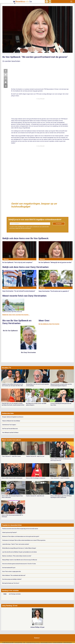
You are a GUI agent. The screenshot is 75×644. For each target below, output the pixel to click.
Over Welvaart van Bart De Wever (10, 433)
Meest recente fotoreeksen (11, 440)
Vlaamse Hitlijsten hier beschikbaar (11, 421)
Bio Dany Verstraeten (28, 352)
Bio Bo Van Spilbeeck (10, 331)
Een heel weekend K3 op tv (9, 568)
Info (24, 643)
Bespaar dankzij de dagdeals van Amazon (13, 417)
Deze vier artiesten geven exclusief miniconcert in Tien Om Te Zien (19, 564)
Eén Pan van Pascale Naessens (10, 429)
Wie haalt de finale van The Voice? (11, 583)
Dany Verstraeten (54, 324)
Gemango (69, 643)
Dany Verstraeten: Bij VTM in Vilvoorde (12, 312)
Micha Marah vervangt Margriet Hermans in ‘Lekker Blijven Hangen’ (19, 548)
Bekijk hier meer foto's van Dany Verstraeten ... (16, 315)
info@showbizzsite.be (46, 643)
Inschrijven (59, 224)
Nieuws (6, 259)
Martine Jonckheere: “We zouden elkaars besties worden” (17, 556)
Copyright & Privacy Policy (33, 643)
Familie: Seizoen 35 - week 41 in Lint (35, 456)
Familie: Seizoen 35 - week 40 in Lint (35, 496)
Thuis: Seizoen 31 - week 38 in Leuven (11, 456)
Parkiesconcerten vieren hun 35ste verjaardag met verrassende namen (20, 529)
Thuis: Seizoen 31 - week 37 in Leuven (60, 478)
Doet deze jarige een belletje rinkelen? (12, 579)
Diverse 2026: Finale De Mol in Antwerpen (12, 478)
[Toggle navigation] (71, 2)
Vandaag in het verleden (10, 591)
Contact (37, 638)
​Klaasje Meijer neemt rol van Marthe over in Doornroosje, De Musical (20, 560)
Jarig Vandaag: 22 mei (10, 606)
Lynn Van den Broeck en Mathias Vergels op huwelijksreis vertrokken (20, 552)
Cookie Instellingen (58, 643)
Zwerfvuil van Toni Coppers (9, 425)
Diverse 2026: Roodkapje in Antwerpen (36, 478)
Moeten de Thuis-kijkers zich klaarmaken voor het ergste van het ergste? (21, 536)
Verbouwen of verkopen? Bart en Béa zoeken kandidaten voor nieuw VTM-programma (24, 540)
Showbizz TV (6, 368)
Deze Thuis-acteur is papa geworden (12, 571)
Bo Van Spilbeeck (44, 324)
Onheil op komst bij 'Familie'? (10, 532)
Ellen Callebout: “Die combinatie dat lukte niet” (14, 575)
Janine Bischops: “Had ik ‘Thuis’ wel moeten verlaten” (16, 544)
